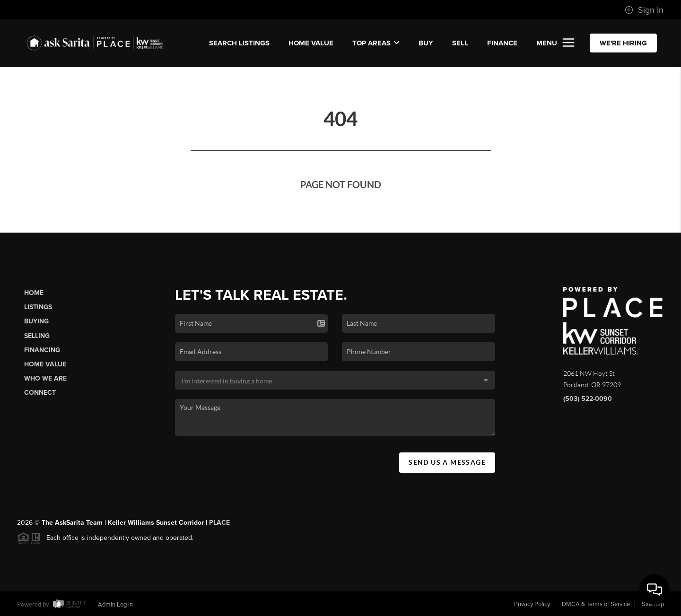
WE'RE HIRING (623, 43)
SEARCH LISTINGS (239, 43)
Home (34, 293)
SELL (460, 43)
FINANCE (502, 43)
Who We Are (45, 378)
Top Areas (376, 43)
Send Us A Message (447, 462)
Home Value (311, 43)
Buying (36, 321)
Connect (40, 393)
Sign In (644, 10)
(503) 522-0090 (588, 399)
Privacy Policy (532, 604)
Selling (37, 336)
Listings (38, 307)
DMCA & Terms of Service (596, 604)
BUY (426, 43)
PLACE (219, 526)
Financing (42, 350)
